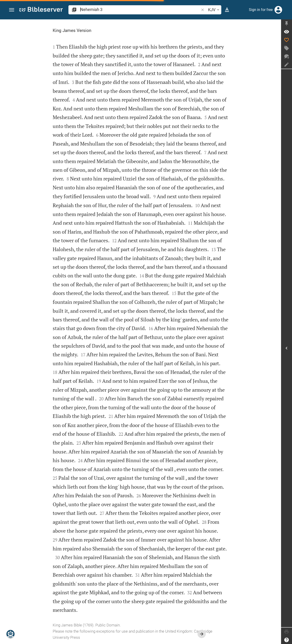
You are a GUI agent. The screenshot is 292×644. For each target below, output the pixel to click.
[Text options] (227, 10)
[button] (12, 10)
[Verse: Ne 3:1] (287, 32)
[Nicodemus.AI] (10, 634)
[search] (140, 9)
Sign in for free (261, 10)
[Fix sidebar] (287, 23)
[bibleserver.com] (41, 10)
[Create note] (287, 65)
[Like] (287, 40)
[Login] (278, 10)
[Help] (287, 640)
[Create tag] (287, 48)
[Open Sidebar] (287, 348)
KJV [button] (214, 10)
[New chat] (287, 56)
